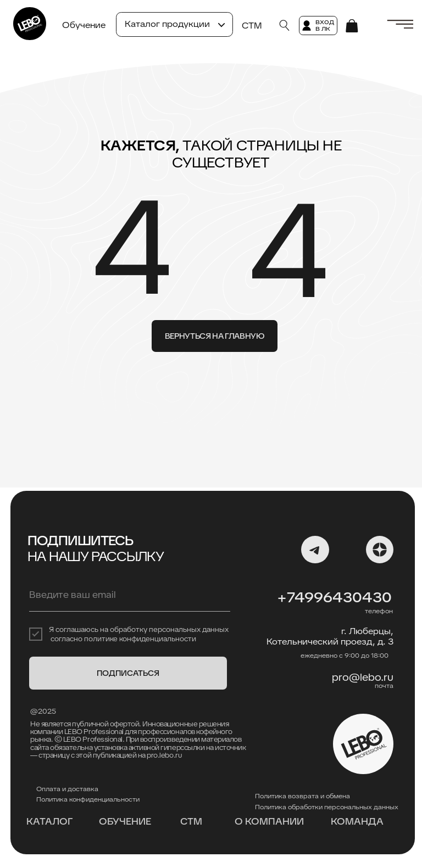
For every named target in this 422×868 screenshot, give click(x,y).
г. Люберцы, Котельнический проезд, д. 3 (330, 636)
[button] (400, 24)
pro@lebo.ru (363, 677)
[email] (130, 595)
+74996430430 (334, 597)
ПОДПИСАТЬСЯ (128, 673)
